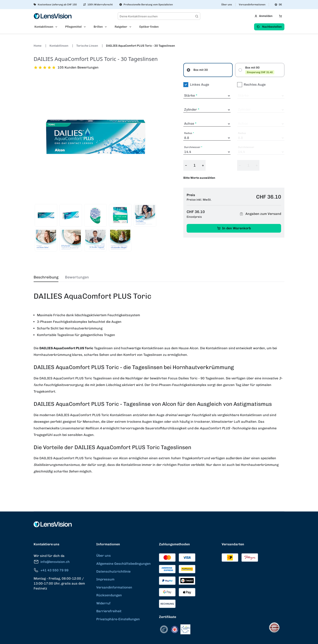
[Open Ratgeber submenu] (132, 27)
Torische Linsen (87, 46)
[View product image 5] (145, 215)
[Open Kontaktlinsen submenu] (58, 27)
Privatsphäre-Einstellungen (118, 619)
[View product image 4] (120, 215)
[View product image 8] (95, 240)
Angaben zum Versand (260, 214)
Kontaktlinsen (59, 46)
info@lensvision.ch (52, 562)
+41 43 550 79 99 (51, 570)
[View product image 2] (71, 215)
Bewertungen (77, 277)
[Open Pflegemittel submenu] (86, 27)
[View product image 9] (120, 240)
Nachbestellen (269, 27)
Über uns (227, 5)
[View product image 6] (46, 240)
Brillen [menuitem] (98, 27)
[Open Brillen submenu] (107, 27)
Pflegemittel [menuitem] (73, 27)
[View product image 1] (46, 215)
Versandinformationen (252, 5)
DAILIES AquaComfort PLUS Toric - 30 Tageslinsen (140, 46)
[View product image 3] (95, 215)
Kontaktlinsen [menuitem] (44, 27)
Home (38, 46)
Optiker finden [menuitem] (149, 27)
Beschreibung (46, 277)
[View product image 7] (71, 240)
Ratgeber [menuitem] (121, 27)
